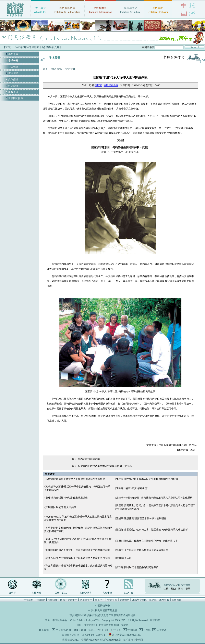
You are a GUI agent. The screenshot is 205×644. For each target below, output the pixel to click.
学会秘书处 (62, 630)
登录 (188, 589)
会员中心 (100, 600)
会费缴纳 (124, 600)
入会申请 (107, 593)
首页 (45, 69)
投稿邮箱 (132, 630)
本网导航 (164, 600)
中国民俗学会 (60, 620)
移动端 (153, 600)
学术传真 (70, 69)
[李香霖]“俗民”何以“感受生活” (132, 488)
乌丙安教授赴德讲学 (89, 459)
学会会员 (112, 600)
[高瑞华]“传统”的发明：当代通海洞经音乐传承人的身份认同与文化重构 (154, 498)
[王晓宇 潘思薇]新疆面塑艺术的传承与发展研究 (141, 518)
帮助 (173, 589)
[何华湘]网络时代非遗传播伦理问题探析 (137, 567)
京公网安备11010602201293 (127, 635)
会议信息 (13, 67)
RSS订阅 (128, 593)
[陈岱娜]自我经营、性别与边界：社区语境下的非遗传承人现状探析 (152, 530)
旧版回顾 (177, 600)
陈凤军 (98, 85)
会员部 (147, 630)
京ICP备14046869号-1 (94, 635)
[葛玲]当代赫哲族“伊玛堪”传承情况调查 (66, 498)
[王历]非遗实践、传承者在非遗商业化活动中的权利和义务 (147, 541)
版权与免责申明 (69, 600)
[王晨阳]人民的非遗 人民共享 (61, 507)
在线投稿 (36, 593)
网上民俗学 (86, 600)
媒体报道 (13, 79)
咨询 (181, 589)
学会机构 (28, 600)
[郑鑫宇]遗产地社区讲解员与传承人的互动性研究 (142, 550)
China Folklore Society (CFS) (85, 620)
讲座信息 (13, 73)
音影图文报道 (16, 98)
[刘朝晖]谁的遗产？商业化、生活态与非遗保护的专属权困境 (77, 550)
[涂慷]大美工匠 (123, 558)
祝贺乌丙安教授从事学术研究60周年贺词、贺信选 (105, 466)
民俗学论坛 (61, 593)
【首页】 (8, 47)
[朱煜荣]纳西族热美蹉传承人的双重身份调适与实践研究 (75, 479)
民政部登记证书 (71, 635)
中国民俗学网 (111, 85)
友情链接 (53, 600)
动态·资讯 (57, 69)
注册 (166, 589)
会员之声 (13, 54)
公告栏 (12, 593)
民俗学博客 (86, 593)
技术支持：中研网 (133, 640)
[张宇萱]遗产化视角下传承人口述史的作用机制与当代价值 (147, 479)
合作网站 (40, 600)
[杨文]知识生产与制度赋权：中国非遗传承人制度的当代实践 (77, 558)
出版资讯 (13, 92)
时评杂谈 (13, 86)
